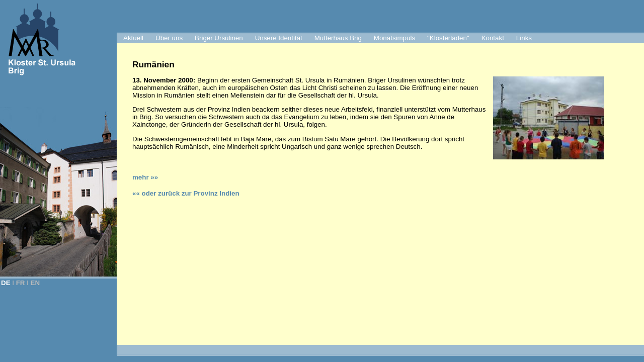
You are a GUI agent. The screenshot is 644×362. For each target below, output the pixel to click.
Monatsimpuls (394, 38)
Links (524, 38)
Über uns (169, 38)
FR (21, 283)
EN (35, 283)
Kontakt (493, 38)
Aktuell (133, 38)
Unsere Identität (279, 38)
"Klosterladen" (448, 38)
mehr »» (145, 177)
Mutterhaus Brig (338, 38)
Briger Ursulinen (219, 38)
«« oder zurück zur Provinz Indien (186, 193)
